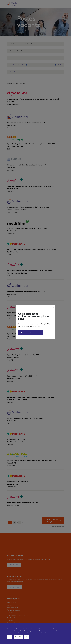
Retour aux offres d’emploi (31, 333)
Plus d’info (18, 637)
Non (10, 637)
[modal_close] (54, 307)
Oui (27, 637)
